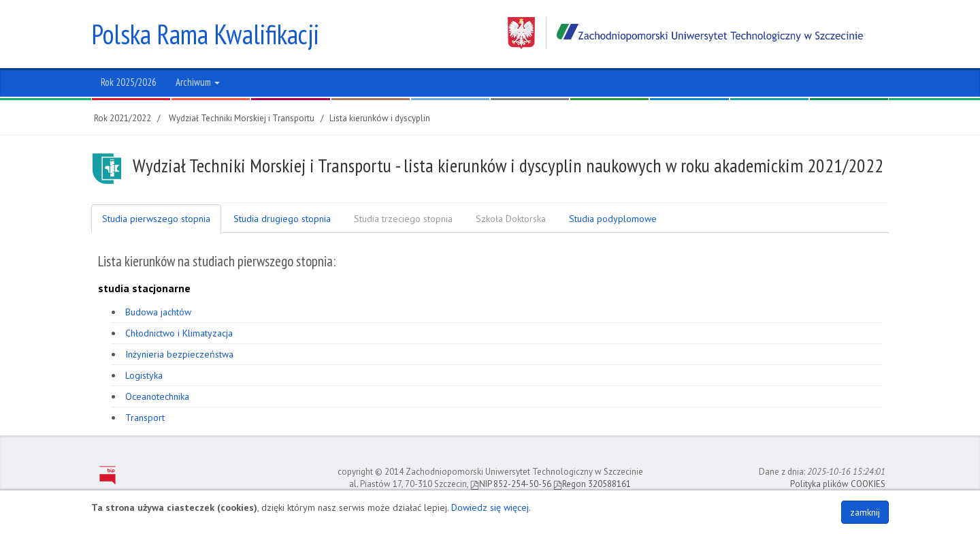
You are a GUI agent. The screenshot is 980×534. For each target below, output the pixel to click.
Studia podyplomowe (613, 219)
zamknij (865, 512)
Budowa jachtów (158, 312)
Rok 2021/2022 (122, 118)
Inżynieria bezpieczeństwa (179, 354)
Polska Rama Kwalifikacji (205, 34)
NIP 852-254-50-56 (511, 484)
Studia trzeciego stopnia (403, 219)
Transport (145, 418)
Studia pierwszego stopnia (156, 219)
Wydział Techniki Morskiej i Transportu (242, 118)
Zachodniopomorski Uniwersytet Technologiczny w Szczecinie (685, 33)
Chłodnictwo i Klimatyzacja (179, 333)
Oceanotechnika (157, 396)
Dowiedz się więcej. (491, 507)
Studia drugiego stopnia (282, 219)
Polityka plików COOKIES (838, 484)
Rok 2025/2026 (129, 82)
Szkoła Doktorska (511, 219)
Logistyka (144, 375)
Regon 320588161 (592, 484)
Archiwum (198, 82)
